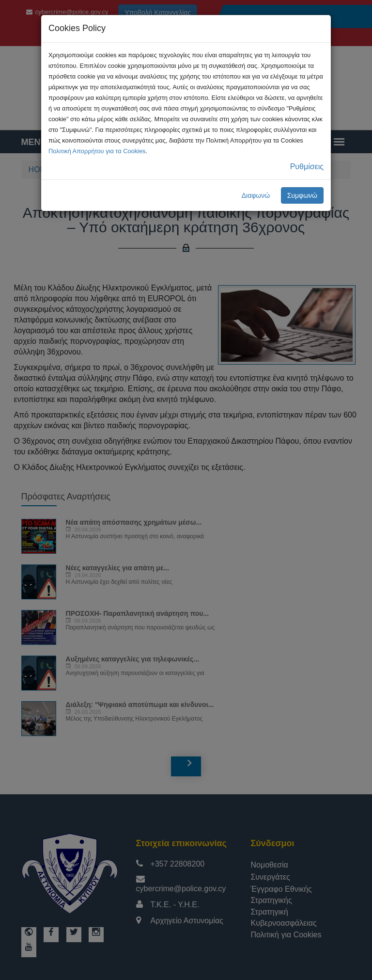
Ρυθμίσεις (307, 167)
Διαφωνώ (256, 195)
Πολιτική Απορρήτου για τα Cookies (97, 151)
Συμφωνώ (302, 195)
